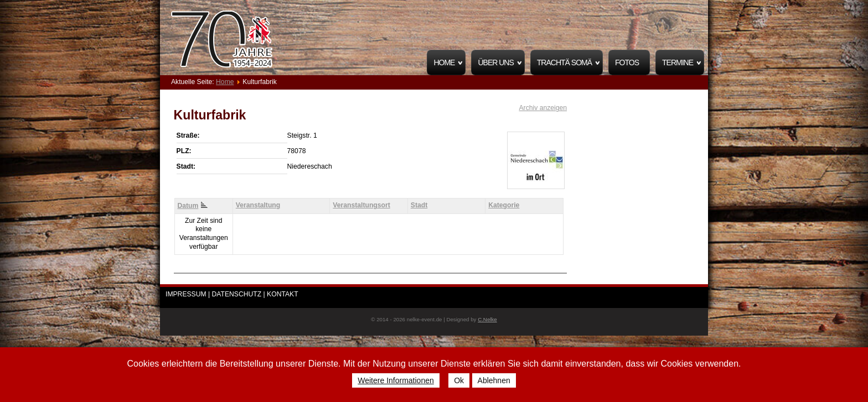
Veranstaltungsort (361, 205)
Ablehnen (494, 380)
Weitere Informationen (396, 380)
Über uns (495, 62)
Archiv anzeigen (543, 108)
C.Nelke (487, 319)
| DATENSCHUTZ (236, 294)
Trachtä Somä (564, 62)
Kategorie (504, 205)
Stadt (419, 205)
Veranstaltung (258, 205)
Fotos (627, 62)
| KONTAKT (281, 294)
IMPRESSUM (186, 294)
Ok (459, 380)
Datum (192, 206)
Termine (678, 62)
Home (444, 62)
